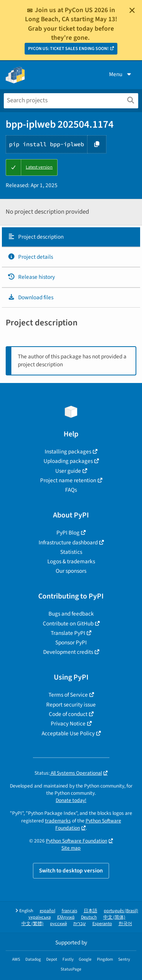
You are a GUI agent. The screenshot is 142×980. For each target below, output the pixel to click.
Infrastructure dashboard (68, 542)
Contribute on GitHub (68, 624)
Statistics (71, 552)
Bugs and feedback (71, 614)
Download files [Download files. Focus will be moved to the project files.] (30, 297)
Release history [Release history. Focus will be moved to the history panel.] (31, 277)
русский (59, 924)
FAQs (71, 490)
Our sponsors (71, 571)
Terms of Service (68, 695)
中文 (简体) (114, 917)
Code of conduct (68, 714)
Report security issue (71, 705)
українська (40, 917)
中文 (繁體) (33, 924)
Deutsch (89, 917)
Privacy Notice (68, 724)
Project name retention (68, 480)
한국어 (125, 924)
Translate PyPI (68, 633)
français (69, 911)
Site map (71, 848)
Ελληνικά (66, 917)
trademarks (58, 821)
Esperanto (102, 924)
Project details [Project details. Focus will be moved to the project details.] (30, 257)
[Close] (132, 10)
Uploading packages (68, 461)
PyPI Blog (68, 533)
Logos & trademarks (71, 561)
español (48, 911)
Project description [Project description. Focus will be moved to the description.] (36, 237)
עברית (80, 924)
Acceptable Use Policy (68, 733)
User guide (68, 471)
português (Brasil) (121, 911)
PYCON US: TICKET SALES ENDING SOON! (68, 49)
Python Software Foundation (88, 824)
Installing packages (68, 452)
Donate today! (71, 800)
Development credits (68, 652)
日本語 (91, 911)
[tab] (71, 237)
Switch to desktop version (71, 871)
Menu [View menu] (121, 74)
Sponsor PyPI (71, 642)
